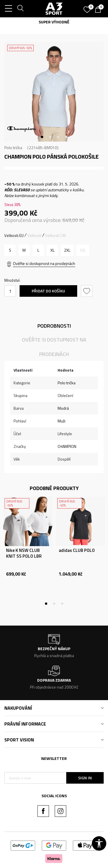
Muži (61, 421)
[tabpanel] (54, 92)
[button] (87, 291)
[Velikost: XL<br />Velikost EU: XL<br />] (52, 250)
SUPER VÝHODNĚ (54, 22)
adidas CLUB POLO (77, 550)
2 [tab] (50, 137)
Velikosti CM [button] (55, 235)
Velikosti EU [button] (14, 235)
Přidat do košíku (48, 291)
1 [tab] (42, 137)
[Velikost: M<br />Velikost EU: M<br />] (24, 250)
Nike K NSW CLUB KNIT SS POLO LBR (24, 553)
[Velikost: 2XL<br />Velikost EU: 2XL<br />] (67, 250)
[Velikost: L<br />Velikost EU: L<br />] (38, 250)
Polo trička (13, 148)
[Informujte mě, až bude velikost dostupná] (83, 250)
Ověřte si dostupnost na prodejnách (44, 263)
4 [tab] (66, 137)
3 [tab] (58, 137)
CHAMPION (67, 446)
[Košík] (99, 10)
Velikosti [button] (34, 235)
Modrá (63, 408)
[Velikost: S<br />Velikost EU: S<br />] (10, 250)
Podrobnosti (54, 326)
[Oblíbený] (88, 8)
